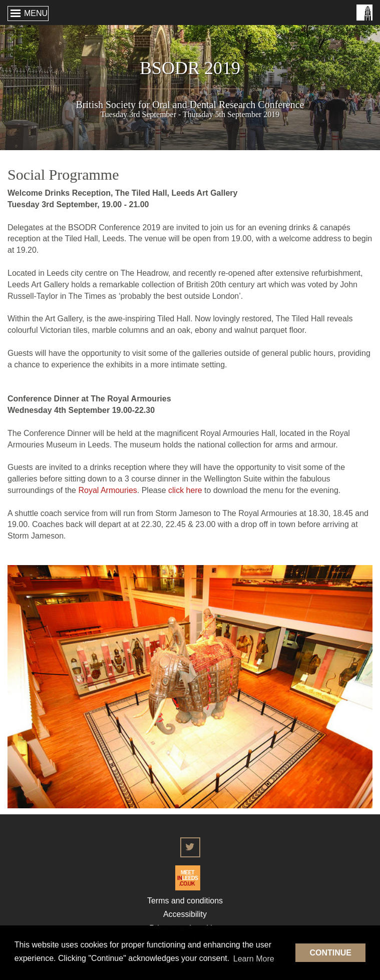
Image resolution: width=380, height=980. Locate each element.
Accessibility (185, 914)
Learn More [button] (254, 959)
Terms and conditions (185, 901)
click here (185, 490)
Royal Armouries (107, 490)
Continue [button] (330, 953)
